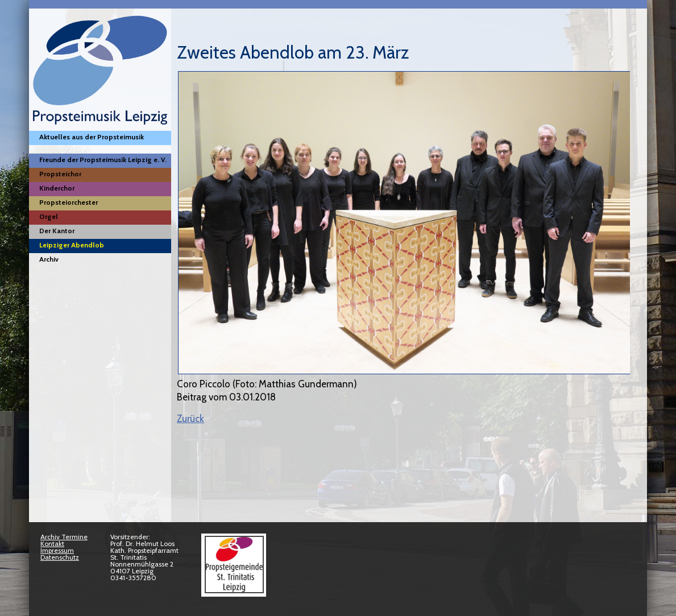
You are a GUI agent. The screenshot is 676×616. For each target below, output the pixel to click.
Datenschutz (60, 557)
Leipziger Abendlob (72, 245)
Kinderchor (57, 188)
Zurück (190, 419)
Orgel (49, 216)
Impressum (57, 550)
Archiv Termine (64, 537)
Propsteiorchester (69, 202)
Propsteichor (60, 174)
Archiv (49, 259)
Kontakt (52, 543)
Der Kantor (57, 231)
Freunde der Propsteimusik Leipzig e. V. (103, 160)
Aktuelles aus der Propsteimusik (92, 137)
